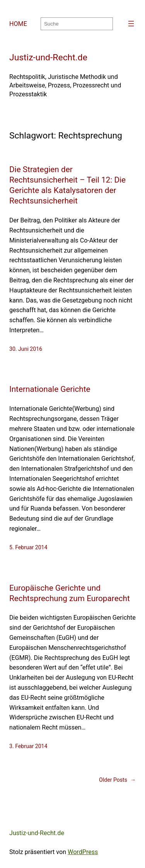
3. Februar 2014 (28, 746)
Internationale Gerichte (50, 389)
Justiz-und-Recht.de (48, 57)
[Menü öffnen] (131, 24)
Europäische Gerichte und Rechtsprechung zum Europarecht (70, 593)
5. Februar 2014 (28, 547)
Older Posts (117, 780)
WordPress (83, 852)
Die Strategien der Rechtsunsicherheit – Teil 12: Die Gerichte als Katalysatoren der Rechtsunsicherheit (67, 185)
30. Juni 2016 (26, 349)
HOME (18, 24)
